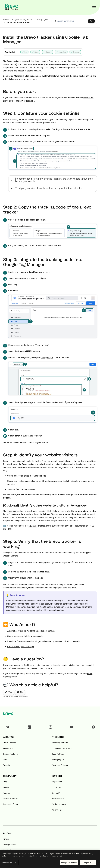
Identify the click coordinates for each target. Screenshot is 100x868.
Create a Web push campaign (21, 647)
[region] (50, 859)
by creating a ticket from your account (75, 665)
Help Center (57, 782)
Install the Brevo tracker (18, 23)
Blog (5, 782)
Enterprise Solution (60, 765)
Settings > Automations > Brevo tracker (72, 129)
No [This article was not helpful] (22, 692)
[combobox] (74, 21)
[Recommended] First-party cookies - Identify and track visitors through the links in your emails (54, 180)
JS (93, 526)
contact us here (45, 668)
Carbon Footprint (10, 754)
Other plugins (42, 19)
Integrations (57, 810)
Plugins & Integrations (22, 19)
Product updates (59, 804)
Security (7, 765)
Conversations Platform (62, 748)
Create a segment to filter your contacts (25, 636)
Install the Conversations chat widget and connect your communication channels (43, 641)
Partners (7, 793)
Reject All (88, 863)
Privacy (6, 839)
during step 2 (47, 358)
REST (9, 529)
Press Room (8, 748)
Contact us (56, 787)
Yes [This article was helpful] (10, 692)
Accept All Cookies (69, 863)
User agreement (10, 845)
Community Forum (11, 804)
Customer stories (10, 799)
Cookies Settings (9, 862)
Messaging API (58, 760)
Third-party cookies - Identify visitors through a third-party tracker (49, 188)
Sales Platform (58, 754)
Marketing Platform (60, 743)
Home (6, 19)
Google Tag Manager (12, 76)
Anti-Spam (8, 833)
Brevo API (56, 793)
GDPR (6, 760)
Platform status (58, 799)
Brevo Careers (9, 743)
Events (6, 787)
